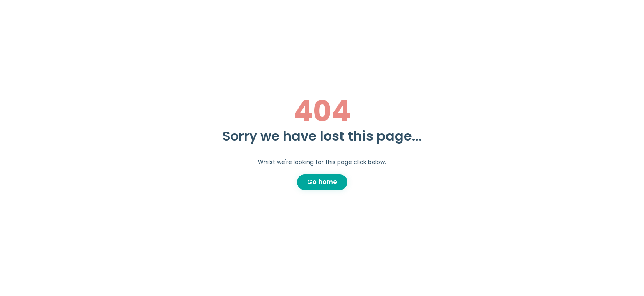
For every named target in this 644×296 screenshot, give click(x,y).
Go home (322, 182)
